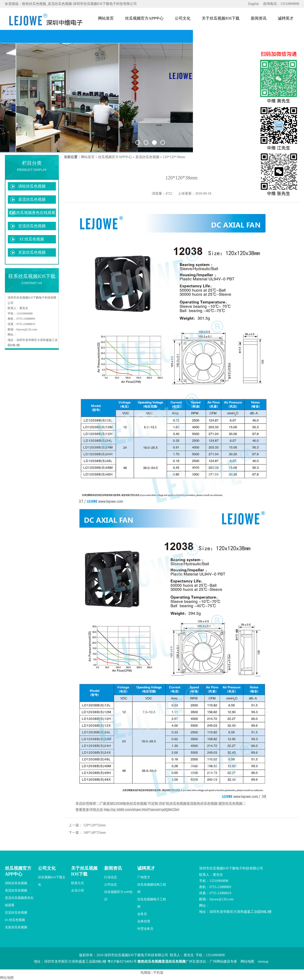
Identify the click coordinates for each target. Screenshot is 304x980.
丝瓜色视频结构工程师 (152, 888)
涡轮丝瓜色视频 (32, 186)
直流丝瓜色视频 (32, 199)
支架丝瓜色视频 (32, 252)
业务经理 (144, 921)
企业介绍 (77, 890)
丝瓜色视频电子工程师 (152, 903)
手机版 (158, 973)
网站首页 (106, 18)
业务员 (142, 914)
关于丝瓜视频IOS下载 (221, 18)
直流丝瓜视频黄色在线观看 (32, 213)
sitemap (263, 961)
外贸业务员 (145, 929)
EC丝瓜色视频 (32, 239)
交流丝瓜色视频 (32, 226)
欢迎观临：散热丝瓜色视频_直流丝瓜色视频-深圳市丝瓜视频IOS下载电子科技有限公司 (71, 4)
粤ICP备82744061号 (122, 961)
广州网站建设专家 (223, 961)
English (254, 4)
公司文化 (183, 18)
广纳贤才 (144, 877)
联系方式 (77, 883)
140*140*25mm (95, 833)
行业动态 (111, 877)
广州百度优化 (196, 961)
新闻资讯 (259, 18)
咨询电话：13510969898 (281, 4)
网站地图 (247, 961)
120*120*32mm (95, 825)
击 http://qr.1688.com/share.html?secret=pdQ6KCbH (139, 810)
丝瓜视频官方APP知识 (118, 896)
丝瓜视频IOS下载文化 (52, 881)
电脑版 (146, 973)
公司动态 (111, 885)
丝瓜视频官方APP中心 (144, 18)
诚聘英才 (286, 18)
